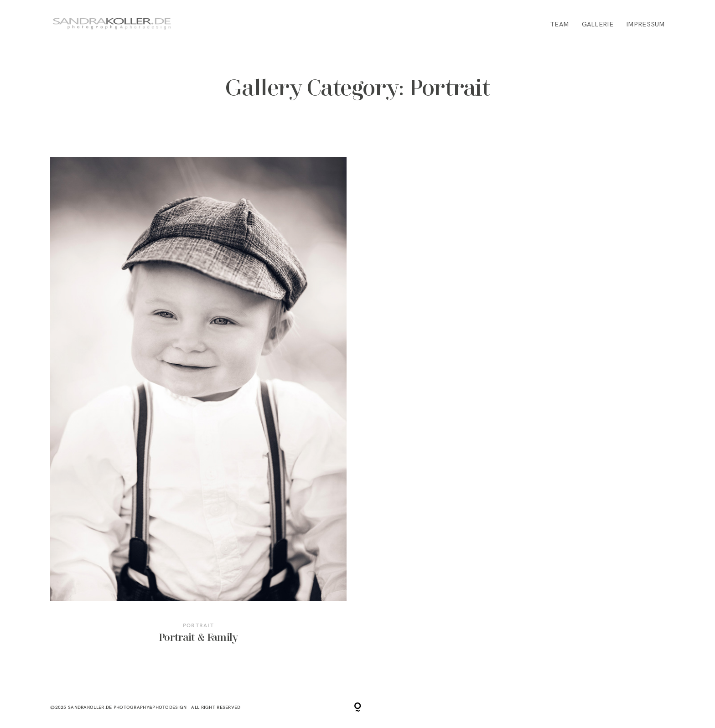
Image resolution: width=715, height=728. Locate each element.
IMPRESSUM (645, 24)
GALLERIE (598, 24)
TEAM (559, 24)
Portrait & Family (198, 408)
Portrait (198, 625)
